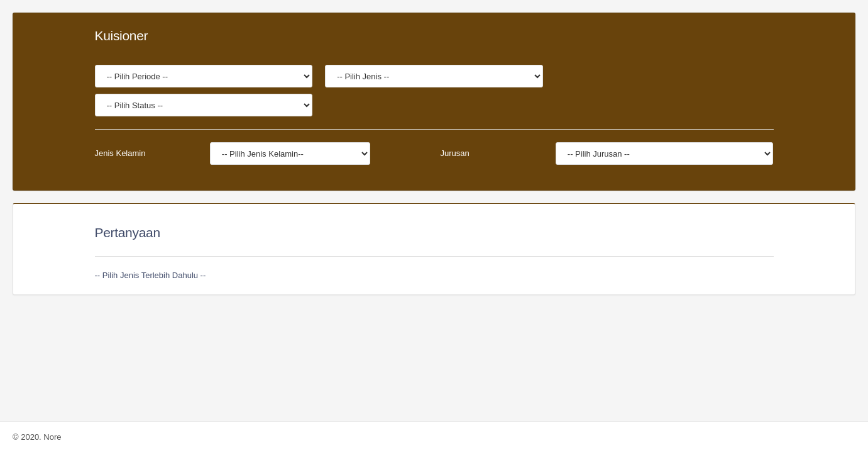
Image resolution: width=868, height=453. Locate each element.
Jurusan (454, 153)
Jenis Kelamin (120, 153)
